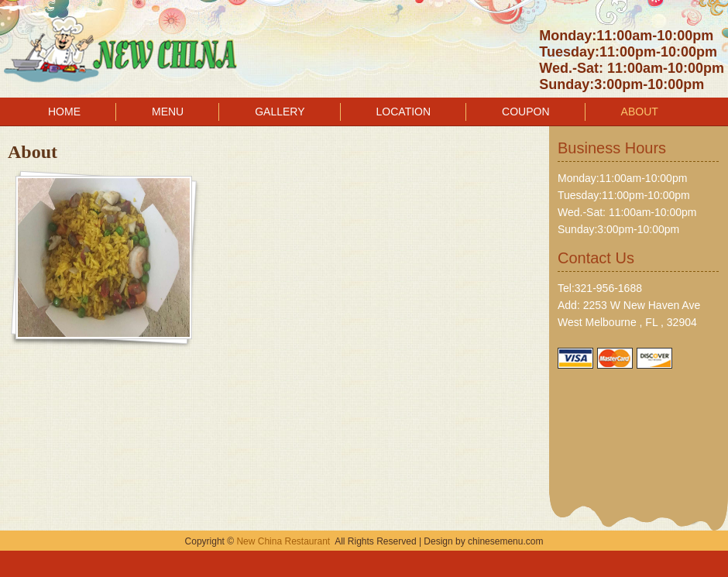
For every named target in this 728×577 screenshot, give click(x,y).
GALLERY (280, 112)
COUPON (525, 112)
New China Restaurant (283, 541)
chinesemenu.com (505, 541)
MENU (168, 112)
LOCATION (404, 112)
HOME (64, 112)
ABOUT (640, 112)
